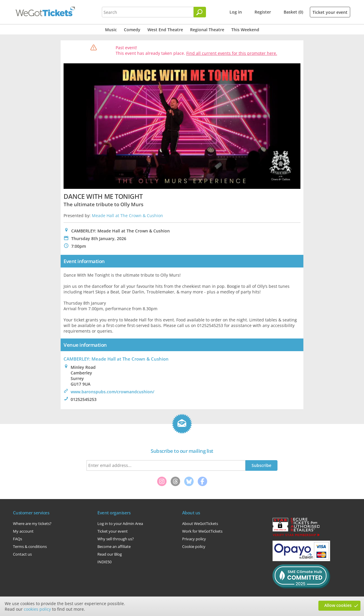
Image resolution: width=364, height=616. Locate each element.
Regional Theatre (207, 30)
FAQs (18, 539)
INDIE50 (104, 562)
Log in (236, 12)
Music (111, 30)
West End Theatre (165, 30)
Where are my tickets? (32, 523)
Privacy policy (194, 539)
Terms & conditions (30, 546)
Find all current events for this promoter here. (232, 53)
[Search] (200, 12)
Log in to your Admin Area (120, 523)
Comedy (132, 30)
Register (263, 12)
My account (23, 531)
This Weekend (245, 30)
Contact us (22, 554)
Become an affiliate (114, 546)
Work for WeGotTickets (202, 531)
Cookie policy (194, 546)
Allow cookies (338, 605)
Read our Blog (110, 554)
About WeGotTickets (200, 523)
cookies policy (37, 609)
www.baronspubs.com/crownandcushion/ (112, 392)
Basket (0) (293, 12)
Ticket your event (330, 12)
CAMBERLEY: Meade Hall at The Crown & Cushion (116, 359)
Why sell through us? (116, 539)
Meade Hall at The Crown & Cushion (127, 215)
